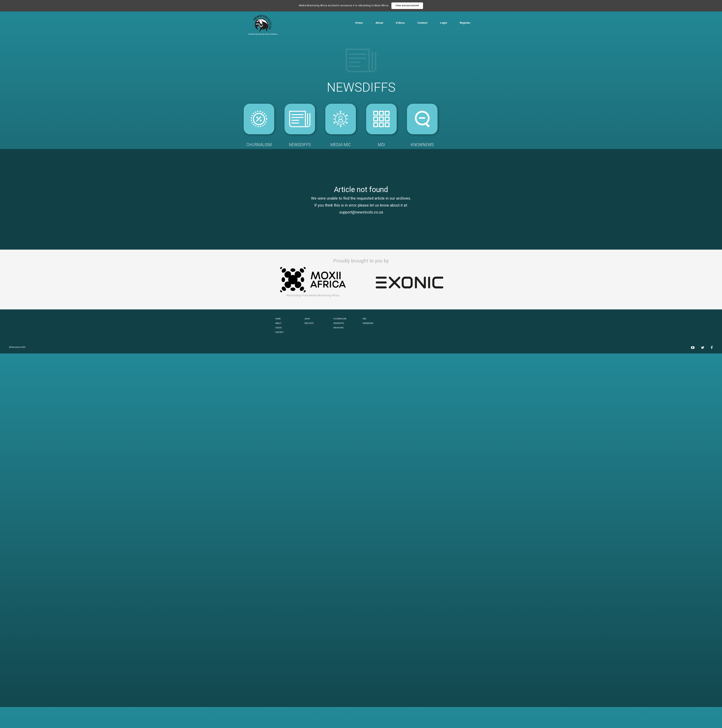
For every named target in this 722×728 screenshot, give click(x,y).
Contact (422, 23)
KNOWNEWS (368, 323)
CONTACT (279, 332)
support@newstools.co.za (361, 212)
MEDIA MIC (339, 328)
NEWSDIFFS (339, 323)
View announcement (407, 6)
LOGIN (307, 319)
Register (465, 23)
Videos (400, 23)
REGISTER (309, 323)
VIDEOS (279, 328)
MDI (364, 319)
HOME (278, 319)
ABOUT (278, 323)
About (379, 23)
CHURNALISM (340, 319)
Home (359, 23)
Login (444, 23)
